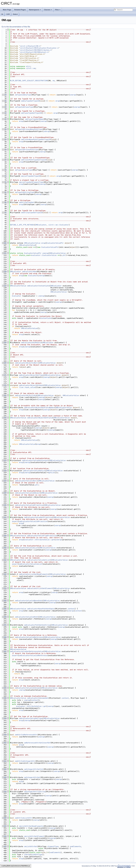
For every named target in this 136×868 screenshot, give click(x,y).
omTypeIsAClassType (24, 107)
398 (4, 836)
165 (4, 363)
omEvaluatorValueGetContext (35, 460)
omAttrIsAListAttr (24, 818)
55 (4, 139)
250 (4, 536)
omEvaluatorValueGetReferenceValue (27, 651)
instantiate (46, 318)
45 (4, 119)
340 (4, 718)
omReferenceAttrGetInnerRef (37, 743)
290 (4, 617)
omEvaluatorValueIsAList (27, 548)
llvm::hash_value (27, 387)
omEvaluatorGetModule (31, 343)
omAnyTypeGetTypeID (30, 101)
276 (4, 588)
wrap (58, 101)
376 (4, 792)
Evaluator (33, 276)
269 (4, 574)
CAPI (8, 14)
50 (4, 129)
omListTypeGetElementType (31, 182)
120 (4, 272)
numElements (75, 846)
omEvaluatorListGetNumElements (34, 574)
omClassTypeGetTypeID (31, 113)
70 (4, 170)
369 (4, 777)
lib (2, 14)
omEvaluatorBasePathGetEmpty (41, 609)
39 (4, 107)
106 (4, 243)
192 (4, 418)
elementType (53, 846)
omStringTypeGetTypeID (32, 213)
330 (4, 698)
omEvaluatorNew (29, 272)
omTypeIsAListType (24, 170)
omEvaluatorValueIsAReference (29, 637)
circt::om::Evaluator (59, 225)
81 (4, 192)
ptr (64, 255)
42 (4, 113)
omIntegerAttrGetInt (34, 769)
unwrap (73, 95)
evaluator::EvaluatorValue (44, 255)
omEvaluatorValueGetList (39, 560)
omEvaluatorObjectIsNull (27, 363)
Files (58, 10)
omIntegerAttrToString (35, 792)
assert (15, 521)
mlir (28, 66)
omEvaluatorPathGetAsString (37, 625)
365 (4, 769)
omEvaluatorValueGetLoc (34, 471)
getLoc (51, 473)
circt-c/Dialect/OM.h (30, 46)
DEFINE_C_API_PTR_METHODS (22, 225)
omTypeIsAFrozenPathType (27, 150)
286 (4, 609)
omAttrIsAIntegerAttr (25, 761)
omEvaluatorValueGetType (31, 718)
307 (4, 651)
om (54, 81)
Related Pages (20, 10)
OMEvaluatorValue (32, 243)
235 (4, 505)
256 (4, 548)
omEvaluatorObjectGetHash (31, 385)
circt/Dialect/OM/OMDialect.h (34, 52)
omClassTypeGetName (34, 119)
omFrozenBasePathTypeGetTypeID (36, 139)
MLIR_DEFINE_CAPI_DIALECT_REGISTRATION (29, 81)
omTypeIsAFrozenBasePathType (29, 129)
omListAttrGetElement (34, 836)
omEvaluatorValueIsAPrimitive (29, 505)
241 (4, 517)
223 (4, 481)
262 (4, 560)
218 (4, 471)
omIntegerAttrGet (32, 777)
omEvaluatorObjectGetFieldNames (39, 408)
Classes (48, 10)
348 (4, 735)
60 (4, 150)
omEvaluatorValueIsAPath (27, 617)
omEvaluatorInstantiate (38, 286)
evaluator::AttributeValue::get (39, 540)
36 (4, 101)
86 (4, 202)
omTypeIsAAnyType (23, 95)
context (71, 609)
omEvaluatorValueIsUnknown (28, 688)
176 (4, 385)
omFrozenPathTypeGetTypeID (34, 160)
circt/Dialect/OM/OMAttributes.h (36, 50)
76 (4, 182)
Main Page (7, 10)
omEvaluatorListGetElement (40, 588)
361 (4, 761)
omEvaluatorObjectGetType (31, 375)
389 (4, 818)
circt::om (31, 68)
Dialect (15, 14)
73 (4, 176)
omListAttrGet (31, 846)
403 (4, 846)
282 (4, 601)
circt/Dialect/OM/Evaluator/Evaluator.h (39, 48)
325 (4, 688)
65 (4, 160)
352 (4, 743)
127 (4, 286)
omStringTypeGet (27, 202)
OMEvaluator (41, 225)
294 (4, 625)
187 (4, 408)
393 (4, 826)
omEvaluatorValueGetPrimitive (38, 517)
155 (4, 343)
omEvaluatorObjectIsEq (26, 395)
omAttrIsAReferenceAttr (26, 735)
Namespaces (35, 10)
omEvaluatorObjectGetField (40, 418)
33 (4, 95)
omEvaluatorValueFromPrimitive (42, 536)
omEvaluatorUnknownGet (38, 698)
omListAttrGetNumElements (31, 826)
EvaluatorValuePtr (55, 243)
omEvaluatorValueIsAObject (28, 493)
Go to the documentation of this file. (16, 27)
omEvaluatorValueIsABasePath (29, 601)
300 (4, 637)
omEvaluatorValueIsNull (26, 481)
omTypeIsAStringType (25, 192)
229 (4, 493)
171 (4, 375)
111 (4, 253)
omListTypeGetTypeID (31, 176)
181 (4, 395)
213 (4, 460)
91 (4, 213)
